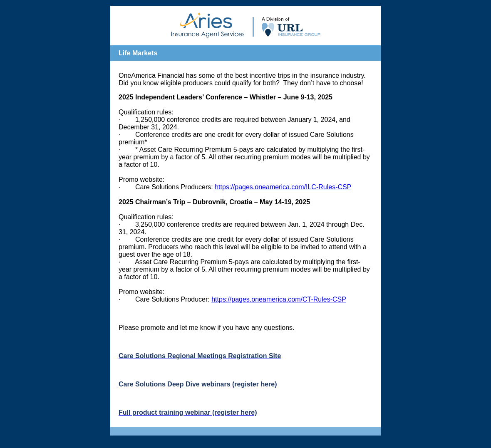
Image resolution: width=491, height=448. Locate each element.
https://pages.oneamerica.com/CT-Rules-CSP (279, 299)
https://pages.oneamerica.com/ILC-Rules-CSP (283, 187)
